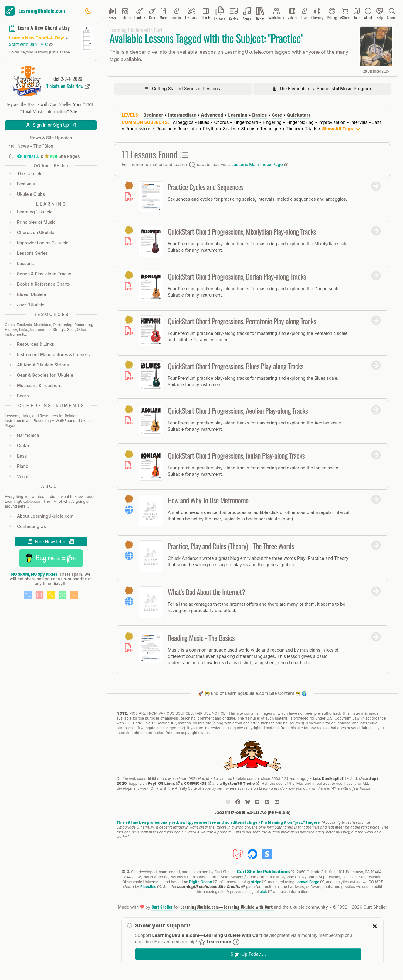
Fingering (272, 122)
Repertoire (188, 129)
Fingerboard (246, 122)
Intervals (359, 122)
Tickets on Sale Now (68, 86)
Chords (222, 122)
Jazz (377, 122)
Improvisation (332, 122)
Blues (204, 122)
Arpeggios (183, 122)
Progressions (138, 129)
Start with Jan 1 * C (31, 44)
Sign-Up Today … (248, 954)
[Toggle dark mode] (88, 11)
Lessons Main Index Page (260, 164)
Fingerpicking (300, 122)
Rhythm (211, 129)
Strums (248, 129)
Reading (164, 129)
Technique (271, 129)
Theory (293, 129)
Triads (311, 129)
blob (266, 892)
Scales (230, 129)
